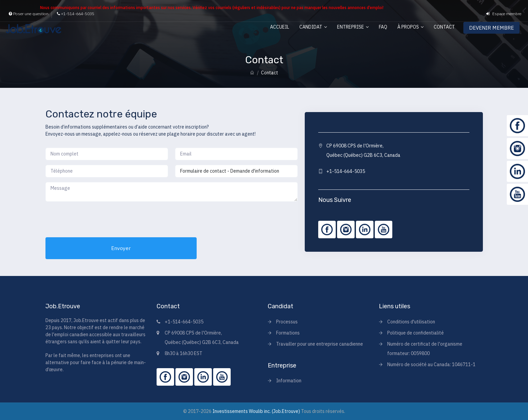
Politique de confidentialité (416, 333)
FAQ (383, 27)
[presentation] (97, 219)
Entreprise (351, 27)
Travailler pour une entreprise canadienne (320, 344)
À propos (408, 27)
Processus (287, 322)
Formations (288, 333)
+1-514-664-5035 (76, 14)
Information (289, 381)
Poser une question (29, 14)
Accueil (280, 27)
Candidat (311, 27)
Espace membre (504, 14)
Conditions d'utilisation (411, 322)
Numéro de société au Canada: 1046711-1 (431, 364)
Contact (444, 27)
